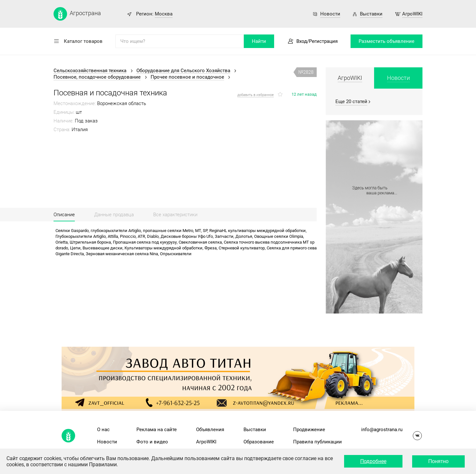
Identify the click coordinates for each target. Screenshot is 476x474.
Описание (64, 215)
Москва (164, 14)
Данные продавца (114, 215)
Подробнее (373, 461)
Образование (259, 442)
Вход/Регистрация (317, 41)
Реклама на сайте (157, 430)
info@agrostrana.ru (382, 430)
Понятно (438, 461)
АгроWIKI (412, 14)
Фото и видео (152, 442)
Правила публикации (317, 442)
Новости (330, 14)
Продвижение (309, 430)
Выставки (371, 14)
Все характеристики (175, 215)
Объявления (210, 430)
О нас (103, 430)
